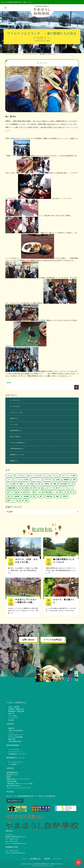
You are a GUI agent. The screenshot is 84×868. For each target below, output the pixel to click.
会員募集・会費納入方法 (16, 708)
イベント (22, 54)
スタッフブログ (14, 54)
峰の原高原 (64, 484)
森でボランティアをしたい (64, 488)
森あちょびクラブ (46, 488)
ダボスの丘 (48, 480)
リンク (25, 857)
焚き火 (61, 492)
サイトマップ (57, 857)
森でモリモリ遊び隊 (13, 492)
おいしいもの (34, 475)
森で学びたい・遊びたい (31, 492)
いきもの (10, 475)
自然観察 (26, 496)
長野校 (9, 383)
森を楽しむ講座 (14, 437)
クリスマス (55, 475)
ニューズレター (14, 400)
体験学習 (12, 418)
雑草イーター (11, 501)
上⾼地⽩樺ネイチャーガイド (18, 753)
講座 (57, 496)
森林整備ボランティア (16, 455)
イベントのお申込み (53, 638)
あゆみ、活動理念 (14, 705)
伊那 (74, 480)
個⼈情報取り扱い (36, 857)
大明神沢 (47, 484)
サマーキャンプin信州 (69, 475)
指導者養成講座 (14, 430)
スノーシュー (37, 480)
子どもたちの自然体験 (16, 443)
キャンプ (45, 475)
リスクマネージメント (15, 750)
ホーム (7, 54)
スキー (9, 480)
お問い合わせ (28, 638)
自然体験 (17, 496)
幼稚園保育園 (11, 488)
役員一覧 (11, 712)
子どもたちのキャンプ (15, 733)
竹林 (9, 496)
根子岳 (35, 488)
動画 (14, 484)
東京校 (27, 488)
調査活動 (49, 496)
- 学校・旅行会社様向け (16, 729)
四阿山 (32, 484)
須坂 (26, 501)
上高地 (57, 480)
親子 (41, 496)
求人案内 (11, 719)
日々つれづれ (13, 406)
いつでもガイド (21, 475)
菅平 (34, 496)
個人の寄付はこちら (15, 799)
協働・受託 (12, 738)
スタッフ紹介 (13, 714)
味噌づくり (23, 484)
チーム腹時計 (13, 763)
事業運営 (12, 461)
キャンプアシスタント (15, 761)
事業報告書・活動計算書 (16, 710)
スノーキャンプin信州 (22, 480)
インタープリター (14, 748)
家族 (55, 484)
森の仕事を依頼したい (49, 492)
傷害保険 (47, 857)
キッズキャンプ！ (15, 412)
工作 (72, 484)
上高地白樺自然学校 (15, 449)
